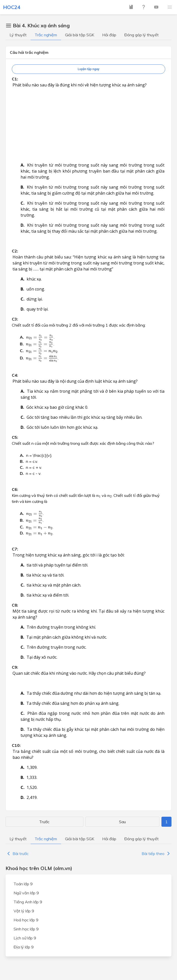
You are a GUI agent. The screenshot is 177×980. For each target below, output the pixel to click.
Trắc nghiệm (46, 35)
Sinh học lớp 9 (26, 929)
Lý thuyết (18, 35)
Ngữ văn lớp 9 (26, 893)
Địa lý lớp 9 (24, 947)
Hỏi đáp (109, 35)
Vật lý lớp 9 (24, 911)
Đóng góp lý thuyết (141, 35)
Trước (44, 822)
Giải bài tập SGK (80, 35)
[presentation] (40, 338)
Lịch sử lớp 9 (25, 938)
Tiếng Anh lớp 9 (28, 902)
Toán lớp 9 (23, 884)
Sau (122, 822)
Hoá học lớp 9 (26, 920)
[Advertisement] (88, 81)
